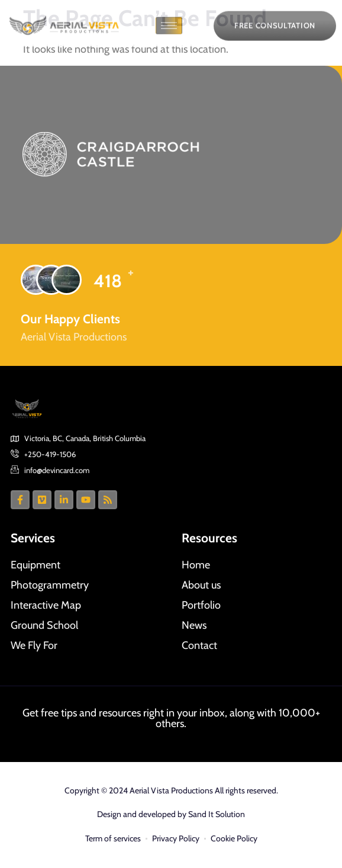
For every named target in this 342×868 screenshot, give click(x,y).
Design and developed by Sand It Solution (171, 814)
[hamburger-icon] (169, 32)
